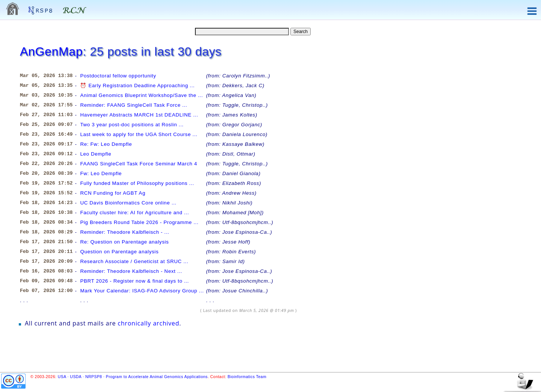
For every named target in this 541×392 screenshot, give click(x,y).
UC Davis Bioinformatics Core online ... (128, 203)
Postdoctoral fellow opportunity (118, 76)
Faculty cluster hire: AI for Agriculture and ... (134, 213)
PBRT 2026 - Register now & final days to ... (134, 281)
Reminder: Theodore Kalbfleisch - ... (125, 232)
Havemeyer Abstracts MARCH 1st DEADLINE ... (139, 115)
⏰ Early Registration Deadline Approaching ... (137, 86)
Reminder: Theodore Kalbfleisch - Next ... (131, 271)
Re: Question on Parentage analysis (124, 242)
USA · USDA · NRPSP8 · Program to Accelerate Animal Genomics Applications (133, 377)
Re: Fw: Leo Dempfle (106, 144)
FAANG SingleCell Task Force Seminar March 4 (138, 164)
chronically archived (148, 323)
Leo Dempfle (96, 154)
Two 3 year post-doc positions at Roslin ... (132, 125)
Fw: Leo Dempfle (101, 173)
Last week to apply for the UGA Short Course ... (139, 134)
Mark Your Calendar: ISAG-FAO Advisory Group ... (142, 291)
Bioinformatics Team (247, 377)
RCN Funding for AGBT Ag (113, 193)
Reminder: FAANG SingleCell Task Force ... (134, 105)
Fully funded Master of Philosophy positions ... (137, 183)
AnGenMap (51, 51)
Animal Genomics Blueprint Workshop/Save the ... (141, 95)
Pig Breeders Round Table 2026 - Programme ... (139, 222)
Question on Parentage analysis (119, 252)
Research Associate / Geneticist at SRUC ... (134, 261)
